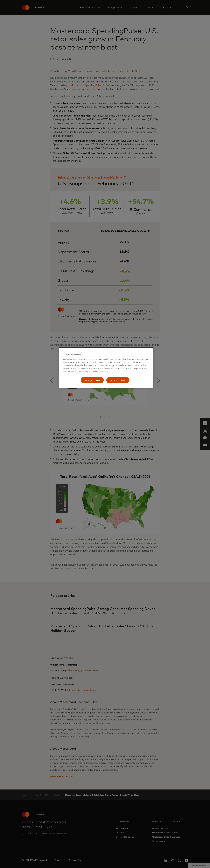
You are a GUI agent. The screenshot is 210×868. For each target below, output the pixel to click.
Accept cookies (118, 380)
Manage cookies (92, 380)
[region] (106, 368)
